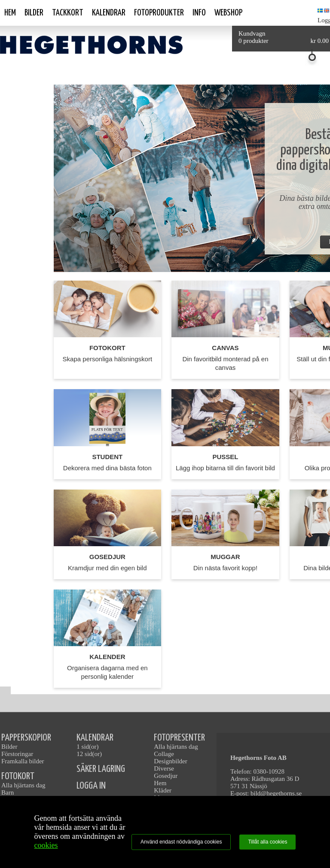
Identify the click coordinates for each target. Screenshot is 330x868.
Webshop (228, 13)
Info (199, 13)
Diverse (164, 768)
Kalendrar (109, 13)
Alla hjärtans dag (23, 785)
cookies (46, 845)
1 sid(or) (87, 747)
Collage (164, 754)
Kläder (163, 790)
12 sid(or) (89, 754)
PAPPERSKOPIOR (26, 738)
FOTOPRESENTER (179, 738)
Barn (8, 792)
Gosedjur (166, 776)
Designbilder (170, 761)
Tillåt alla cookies (267, 842)
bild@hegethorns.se (276, 793)
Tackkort (68, 13)
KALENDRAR (95, 738)
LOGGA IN (91, 786)
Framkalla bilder (23, 761)
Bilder (34, 13)
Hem (10, 13)
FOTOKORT (18, 776)
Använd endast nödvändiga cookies (181, 842)
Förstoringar (17, 754)
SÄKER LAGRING (101, 769)
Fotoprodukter (159, 13)
